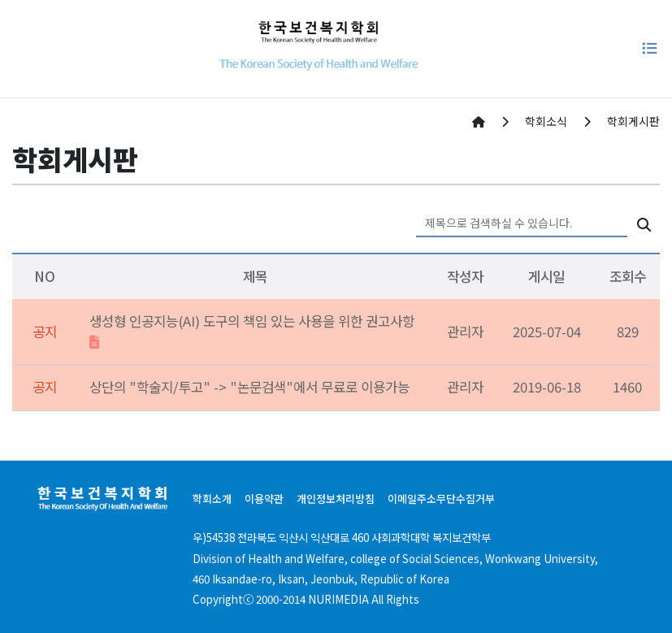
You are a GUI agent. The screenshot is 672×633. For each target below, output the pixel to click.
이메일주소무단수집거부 (441, 499)
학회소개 (212, 499)
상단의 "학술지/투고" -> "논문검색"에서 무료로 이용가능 (249, 387)
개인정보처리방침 (336, 499)
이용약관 (264, 499)
